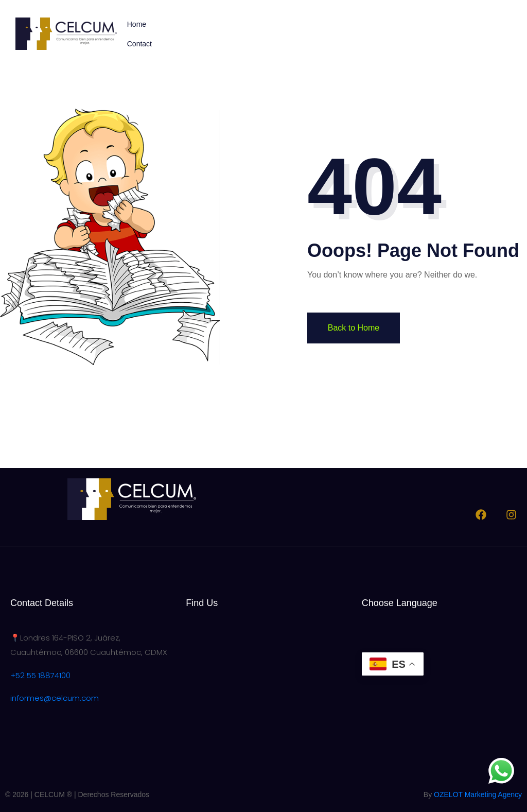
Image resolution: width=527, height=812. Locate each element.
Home (137, 24)
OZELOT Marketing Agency (478, 794)
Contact (139, 44)
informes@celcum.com (55, 698)
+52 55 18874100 (40, 675)
